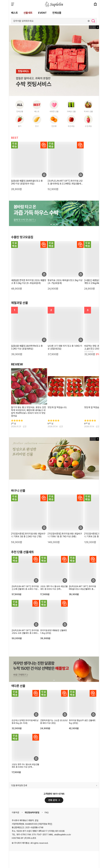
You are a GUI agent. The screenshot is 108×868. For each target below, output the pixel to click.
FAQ (47, 813)
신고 (25, 427)
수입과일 (88, 126)
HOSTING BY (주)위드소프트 (24, 838)
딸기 (20, 126)
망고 (37, 126)
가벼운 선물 (71, 111)
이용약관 (15, 813)
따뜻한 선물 (54, 111)
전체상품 (57, 13)
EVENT (42, 13)
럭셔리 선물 (88, 111)
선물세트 (28, 13)
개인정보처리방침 (32, 813)
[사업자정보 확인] (45, 824)
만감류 (54, 126)
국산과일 (71, 126)
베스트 (14, 13)
